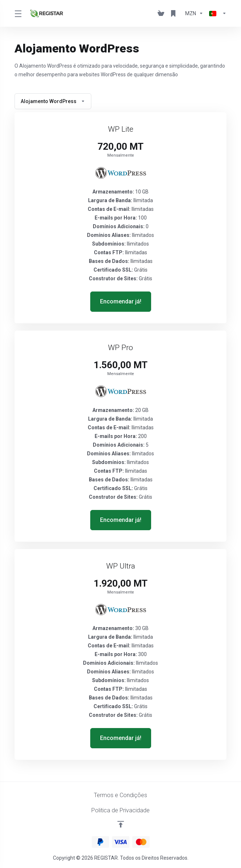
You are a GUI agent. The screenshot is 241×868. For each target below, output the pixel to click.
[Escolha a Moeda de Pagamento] (194, 13)
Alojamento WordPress (53, 101)
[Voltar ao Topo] (121, 824)
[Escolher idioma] (216, 13)
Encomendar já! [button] (121, 301)
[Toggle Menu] (18, 13)
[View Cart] (161, 13)
